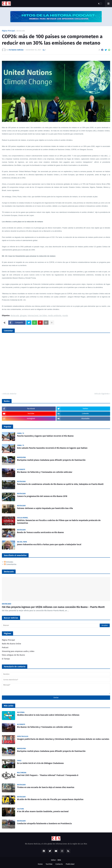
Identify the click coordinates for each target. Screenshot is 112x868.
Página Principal (8, 31)
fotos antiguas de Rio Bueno (13, 655)
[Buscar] (56, 625)
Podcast (5, 648)
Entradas (9, 562)
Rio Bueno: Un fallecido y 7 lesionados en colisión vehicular (45, 472)
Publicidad (70, 864)
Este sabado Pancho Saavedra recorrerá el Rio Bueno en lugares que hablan (52, 448)
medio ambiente (55, 316)
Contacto (59, 864)
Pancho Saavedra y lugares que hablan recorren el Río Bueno (45, 436)
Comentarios (10, 564)
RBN (59, 860)
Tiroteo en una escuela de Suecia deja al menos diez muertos (46, 787)
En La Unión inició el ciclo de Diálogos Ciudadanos (40, 763)
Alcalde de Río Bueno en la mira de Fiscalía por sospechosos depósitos (50, 799)
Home (40, 864)
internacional (33, 316)
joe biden (43, 316)
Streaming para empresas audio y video (18, 651)
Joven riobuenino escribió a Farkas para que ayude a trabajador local (49, 544)
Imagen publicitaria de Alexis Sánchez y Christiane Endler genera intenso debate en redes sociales (63, 739)
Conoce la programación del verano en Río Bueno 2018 (42, 496)
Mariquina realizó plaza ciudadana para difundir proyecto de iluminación (51, 460)
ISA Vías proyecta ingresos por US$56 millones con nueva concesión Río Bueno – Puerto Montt (53, 607)
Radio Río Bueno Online (11, 644)
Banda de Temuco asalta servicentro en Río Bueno (40, 532)
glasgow (23, 316)
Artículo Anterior (10, 394)
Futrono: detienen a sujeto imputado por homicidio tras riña (45, 508)
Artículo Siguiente (102, 394)
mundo (65, 316)
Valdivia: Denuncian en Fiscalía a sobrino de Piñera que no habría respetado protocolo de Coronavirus (59, 522)
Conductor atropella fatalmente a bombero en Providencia (44, 824)
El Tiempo (6, 659)
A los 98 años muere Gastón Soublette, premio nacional (43, 811)
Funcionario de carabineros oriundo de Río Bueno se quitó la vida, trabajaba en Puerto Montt (60, 484)
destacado (21, 31)
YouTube (49, 864)
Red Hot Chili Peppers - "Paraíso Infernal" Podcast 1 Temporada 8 (48, 775)
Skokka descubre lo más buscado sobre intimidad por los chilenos (48, 715)
